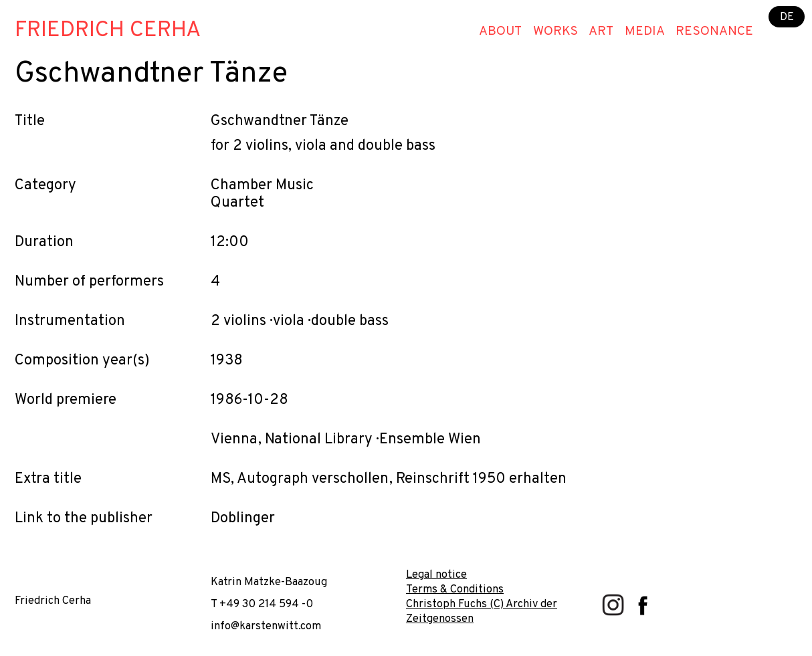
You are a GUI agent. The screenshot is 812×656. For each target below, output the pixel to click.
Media (645, 31)
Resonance (714, 31)
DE (787, 16)
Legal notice (436, 575)
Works (555, 31)
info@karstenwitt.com (266, 626)
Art (601, 31)
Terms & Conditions (455, 589)
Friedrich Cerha (108, 31)
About (500, 31)
